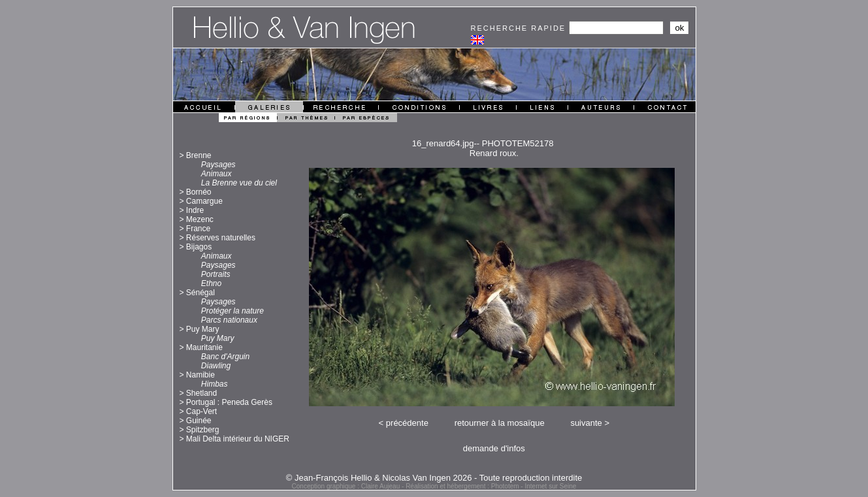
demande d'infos (494, 448)
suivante (586, 423)
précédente (407, 423)
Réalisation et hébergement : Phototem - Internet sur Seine (491, 486)
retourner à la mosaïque (500, 423)
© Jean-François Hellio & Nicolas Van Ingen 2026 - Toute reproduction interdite (434, 478)
